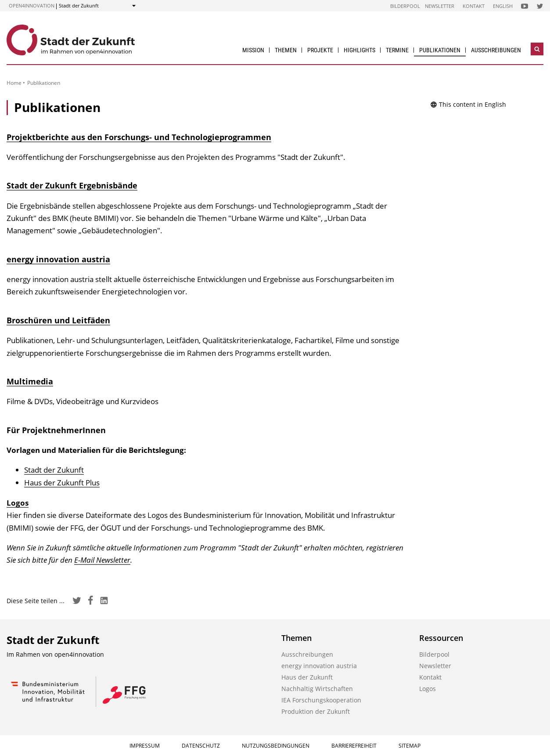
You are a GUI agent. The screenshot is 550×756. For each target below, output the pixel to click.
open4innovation (32, 5)
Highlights (359, 50)
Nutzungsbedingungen (276, 746)
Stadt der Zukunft (54, 470)
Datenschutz (201, 746)
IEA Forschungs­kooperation (321, 700)
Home (14, 83)
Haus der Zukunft (307, 677)
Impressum (145, 746)
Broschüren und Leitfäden (58, 320)
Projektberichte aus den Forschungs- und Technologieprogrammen (139, 137)
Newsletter (440, 6)
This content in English (468, 104)
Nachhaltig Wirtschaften (317, 689)
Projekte (320, 50)
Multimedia (30, 381)
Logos (18, 503)
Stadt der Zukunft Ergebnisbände (72, 185)
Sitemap (410, 746)
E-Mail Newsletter (102, 560)
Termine (397, 50)
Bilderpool (405, 6)
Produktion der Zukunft (316, 711)
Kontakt (474, 6)
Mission (253, 50)
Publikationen (440, 50)
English (503, 6)
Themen (286, 50)
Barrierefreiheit (354, 746)
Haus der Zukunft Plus (62, 483)
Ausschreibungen (496, 50)
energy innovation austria (58, 259)
